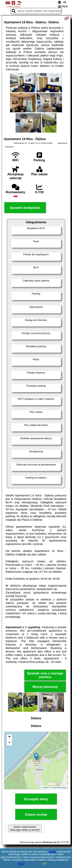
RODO (21, 864)
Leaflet (45, 787)
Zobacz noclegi (36, 815)
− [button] (9, 743)
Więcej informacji (45, 687)
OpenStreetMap (60, 787)
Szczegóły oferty (36, 799)
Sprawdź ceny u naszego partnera (45, 675)
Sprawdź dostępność (25, 208)
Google (52, 852)
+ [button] (9, 737)
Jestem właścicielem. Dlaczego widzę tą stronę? (25, 828)
